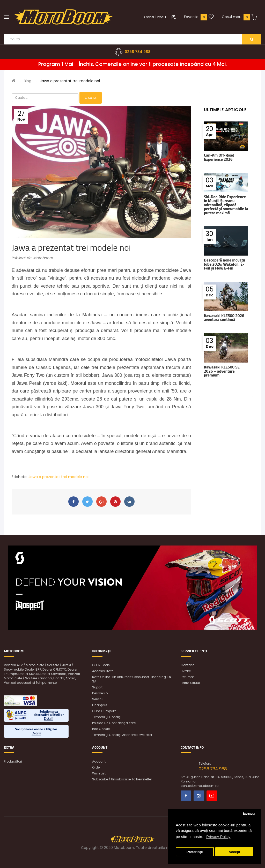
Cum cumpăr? (104, 711)
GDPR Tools (101, 665)
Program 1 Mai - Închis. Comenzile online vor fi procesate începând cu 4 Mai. (132, 64)
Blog (28, 81)
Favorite (191, 17)
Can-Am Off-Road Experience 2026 (219, 157)
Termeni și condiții (107, 717)
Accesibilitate (103, 671)
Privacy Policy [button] (218, 837)
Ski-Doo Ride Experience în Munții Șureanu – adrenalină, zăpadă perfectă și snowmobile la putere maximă (226, 205)
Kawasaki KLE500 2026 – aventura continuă (226, 318)
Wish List (99, 774)
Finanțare (100, 705)
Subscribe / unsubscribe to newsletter (122, 779)
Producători (13, 762)
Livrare (186, 671)
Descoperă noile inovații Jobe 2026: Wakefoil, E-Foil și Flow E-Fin (224, 264)
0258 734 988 (138, 52)
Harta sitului (190, 683)
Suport (97, 688)
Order (96, 768)
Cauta (91, 98)
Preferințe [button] (195, 852)
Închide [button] (249, 814)
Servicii (98, 699)
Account (99, 762)
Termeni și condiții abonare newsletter (122, 735)
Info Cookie (101, 729)
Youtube (212, 796)
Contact (187, 665)
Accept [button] (234, 852)
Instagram (199, 796)
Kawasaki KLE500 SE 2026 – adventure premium (222, 371)
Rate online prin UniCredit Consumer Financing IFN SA (132, 679)
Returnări (188, 677)
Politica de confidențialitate (114, 723)
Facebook (186, 796)
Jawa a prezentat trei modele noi (70, 81)
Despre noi (100, 693)
